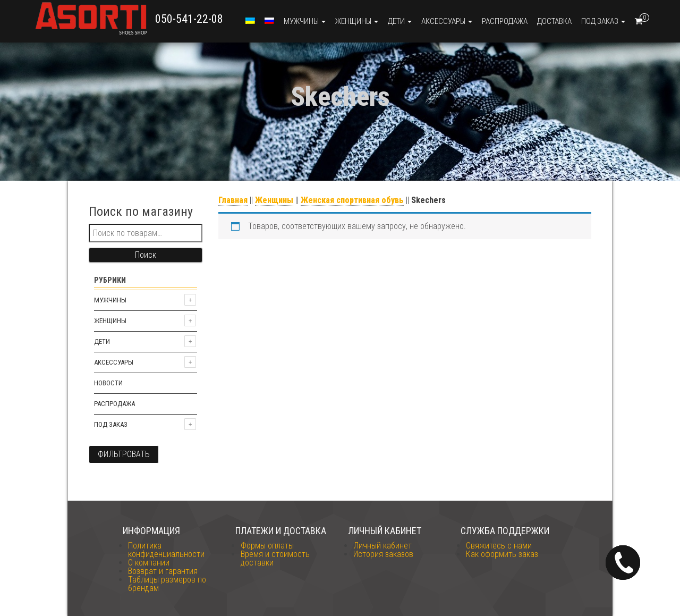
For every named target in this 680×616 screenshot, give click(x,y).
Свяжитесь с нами (499, 546)
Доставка (554, 21)
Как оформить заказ (502, 554)
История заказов (383, 554)
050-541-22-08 (189, 19)
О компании (149, 563)
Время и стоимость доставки (275, 558)
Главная (233, 200)
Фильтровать (124, 454)
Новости (108, 383)
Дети (400, 21)
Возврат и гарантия (163, 571)
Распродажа (505, 21)
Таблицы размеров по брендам (167, 584)
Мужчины (305, 21)
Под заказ (603, 21)
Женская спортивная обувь (352, 200)
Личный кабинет (382, 546)
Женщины (357, 21)
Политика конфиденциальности (166, 550)
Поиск (146, 255)
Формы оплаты (267, 546)
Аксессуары (447, 21)
